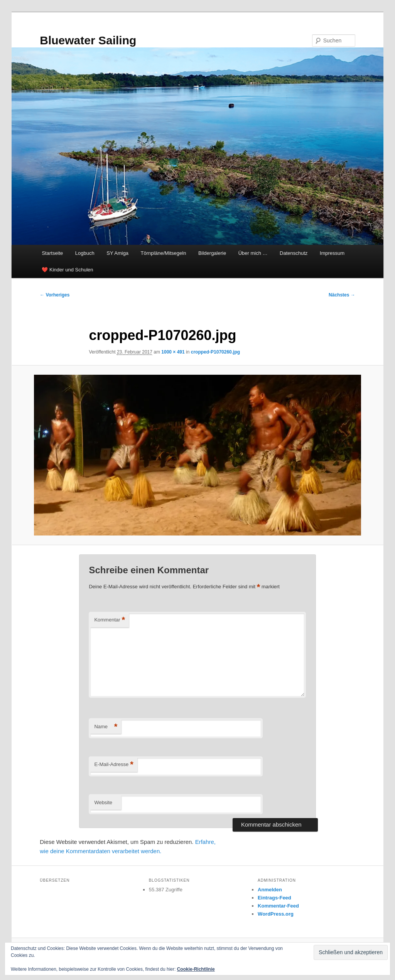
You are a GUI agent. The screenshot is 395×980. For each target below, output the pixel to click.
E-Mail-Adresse (114, 765)
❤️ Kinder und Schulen (67, 270)
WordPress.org (276, 914)
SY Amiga (117, 253)
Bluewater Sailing (88, 40)
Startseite (52, 253)
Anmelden (270, 890)
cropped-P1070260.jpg (215, 352)
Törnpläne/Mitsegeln (164, 253)
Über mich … (253, 253)
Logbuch (85, 253)
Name (106, 727)
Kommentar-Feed (278, 906)
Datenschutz (294, 253)
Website (103, 802)
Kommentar (110, 620)
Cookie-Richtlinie (196, 969)
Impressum (332, 253)
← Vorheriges (55, 295)
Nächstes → (342, 295)
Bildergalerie (212, 253)
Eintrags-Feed (274, 898)
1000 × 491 (173, 352)
